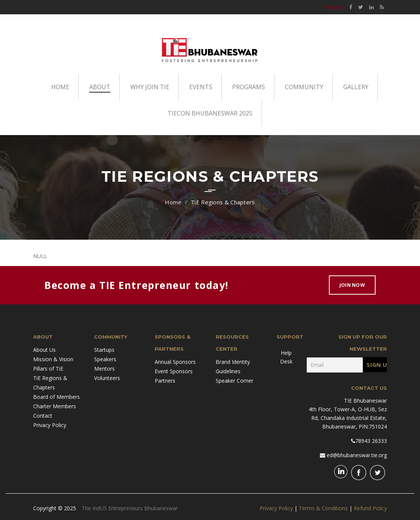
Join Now (352, 285)
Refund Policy (370, 508)
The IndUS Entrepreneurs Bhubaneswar (130, 508)
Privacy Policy (276, 508)
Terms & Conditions (323, 508)
